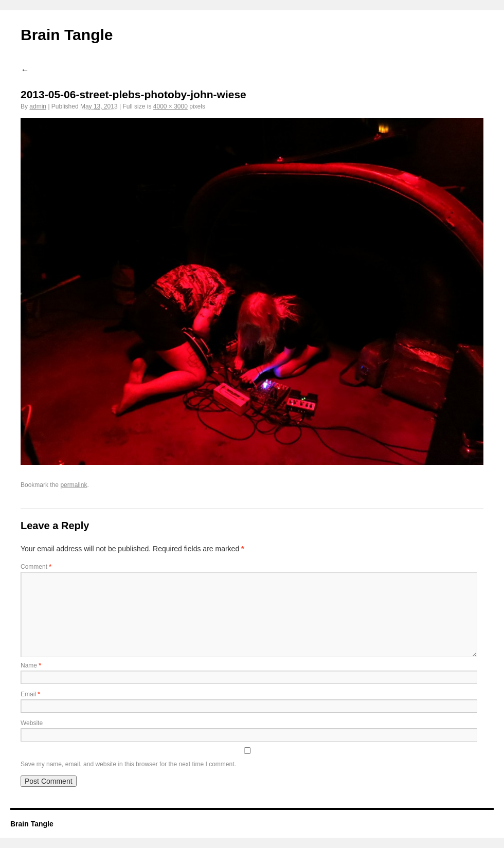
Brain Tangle (67, 35)
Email (30, 694)
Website (32, 723)
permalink (74, 485)
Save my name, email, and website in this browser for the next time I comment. (128, 764)
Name (31, 665)
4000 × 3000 (170, 106)
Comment (36, 567)
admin (38, 106)
